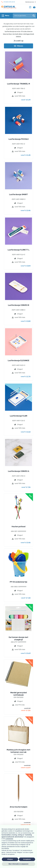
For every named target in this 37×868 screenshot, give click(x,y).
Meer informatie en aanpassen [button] (18, 864)
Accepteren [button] (27, 859)
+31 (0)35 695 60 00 (8, 2)
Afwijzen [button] (10, 859)
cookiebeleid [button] (9, 839)
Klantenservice (30, 2)
